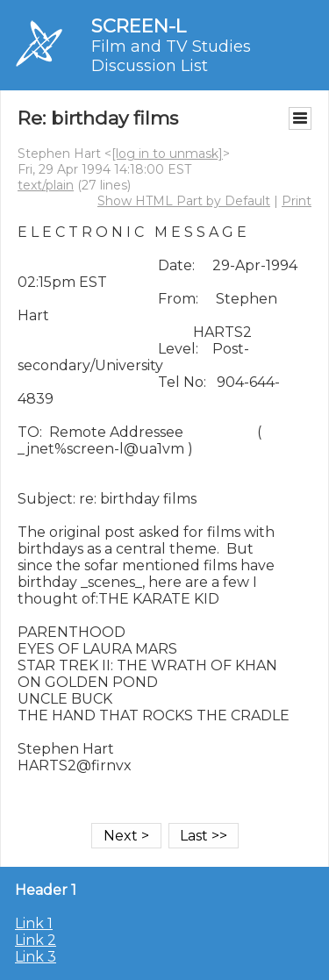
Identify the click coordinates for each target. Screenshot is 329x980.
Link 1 (34, 923)
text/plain (46, 185)
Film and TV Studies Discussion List (171, 56)
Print (297, 201)
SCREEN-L (139, 26)
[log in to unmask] (167, 154)
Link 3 (36, 957)
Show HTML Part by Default (184, 201)
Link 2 (36, 940)
